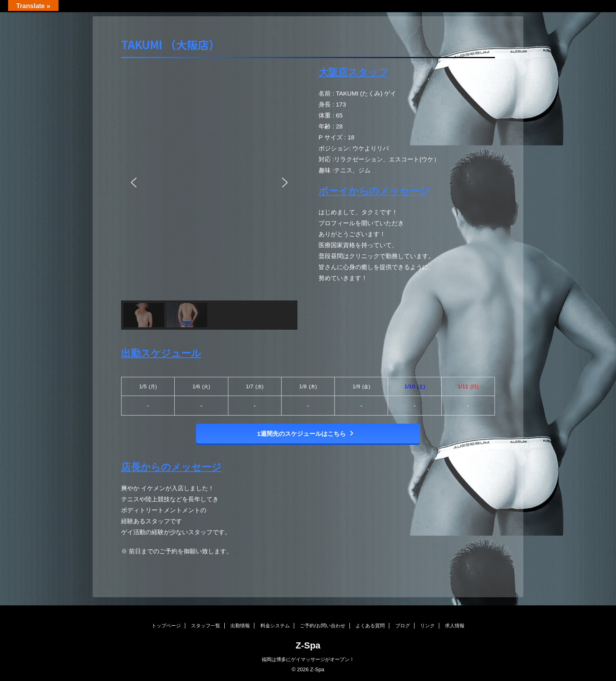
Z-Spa (308, 645)
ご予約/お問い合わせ (322, 626)
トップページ (166, 626)
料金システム (275, 626)
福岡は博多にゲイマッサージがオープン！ (308, 659)
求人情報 (455, 626)
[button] (134, 183)
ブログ (403, 626)
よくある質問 (370, 626)
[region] (209, 197)
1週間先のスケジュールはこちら (306, 434)
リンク (427, 626)
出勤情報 (240, 626)
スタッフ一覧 (206, 626)
